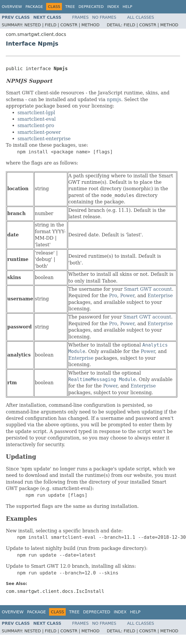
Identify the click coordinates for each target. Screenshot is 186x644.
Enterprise (160, 296)
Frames (80, 17)
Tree (70, 7)
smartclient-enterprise (44, 139)
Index (113, 7)
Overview (12, 7)
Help (127, 7)
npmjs (114, 99)
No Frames (104, 17)
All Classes (141, 17)
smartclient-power (39, 132)
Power (127, 296)
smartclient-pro (36, 125)
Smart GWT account (148, 289)
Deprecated (91, 7)
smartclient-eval (37, 119)
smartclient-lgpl (36, 113)
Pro (113, 296)
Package (34, 7)
